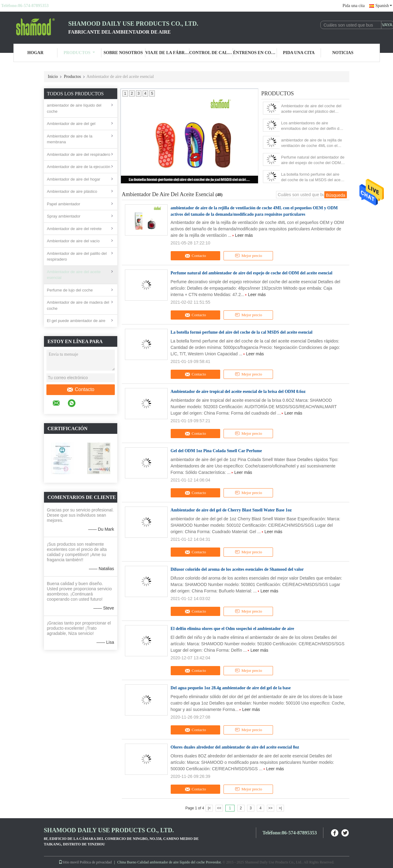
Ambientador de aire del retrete (74, 229)
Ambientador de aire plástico (72, 191)
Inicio (53, 77)
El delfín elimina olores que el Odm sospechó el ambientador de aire (233, 629)
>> (271, 808)
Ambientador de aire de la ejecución (79, 167)
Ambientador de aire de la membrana (70, 139)
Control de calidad (211, 53)
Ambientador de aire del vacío (73, 241)
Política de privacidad (96, 862)
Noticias (343, 53)
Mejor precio (248, 256)
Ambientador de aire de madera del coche (78, 305)
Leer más (244, 235)
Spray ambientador (64, 216)
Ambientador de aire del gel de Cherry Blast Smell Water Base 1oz (231, 510)
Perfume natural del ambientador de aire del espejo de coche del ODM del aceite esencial (313, 160)
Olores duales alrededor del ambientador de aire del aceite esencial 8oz (235, 747)
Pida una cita (354, 6)
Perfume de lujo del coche (70, 290)
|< (209, 808)
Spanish (384, 6)
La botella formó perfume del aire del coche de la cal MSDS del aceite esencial (190, 180)
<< (219, 808)
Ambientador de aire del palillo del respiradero (77, 256)
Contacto (80, 390)
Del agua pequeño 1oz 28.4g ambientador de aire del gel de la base (231, 688)
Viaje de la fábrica (167, 53)
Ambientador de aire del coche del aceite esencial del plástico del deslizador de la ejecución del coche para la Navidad (313, 109)
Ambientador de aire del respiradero (79, 154)
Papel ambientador (64, 204)
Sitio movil (69, 862)
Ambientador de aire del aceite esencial (74, 275)
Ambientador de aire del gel (71, 124)
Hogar (35, 53)
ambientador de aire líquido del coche (74, 108)
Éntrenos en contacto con (255, 53)
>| (280, 808)
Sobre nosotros (123, 53)
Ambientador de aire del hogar (74, 179)
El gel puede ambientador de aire (76, 321)
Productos (79, 53)
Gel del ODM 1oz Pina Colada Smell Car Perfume (216, 451)
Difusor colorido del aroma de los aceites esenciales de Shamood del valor (237, 569)
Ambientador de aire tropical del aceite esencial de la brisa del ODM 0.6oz (238, 392)
